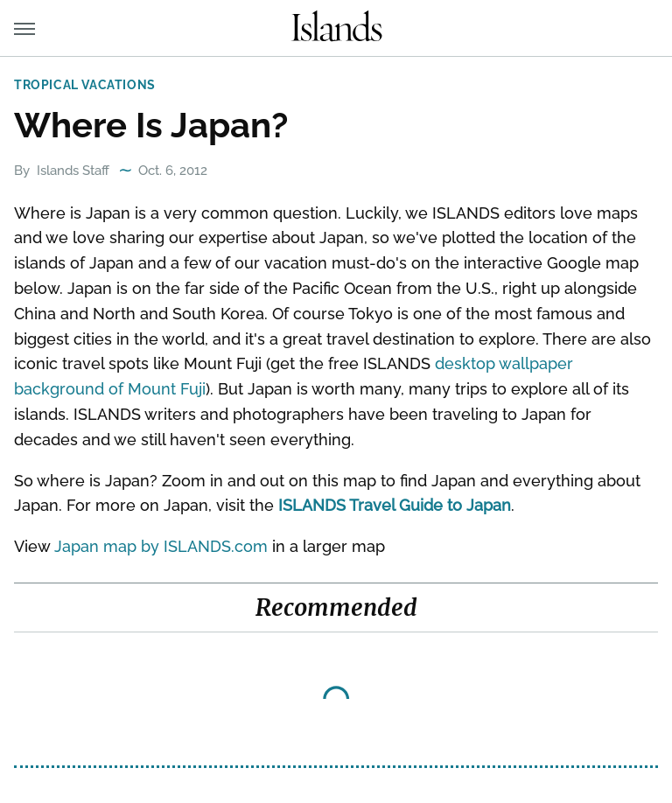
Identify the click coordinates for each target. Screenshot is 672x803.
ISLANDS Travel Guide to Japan (395, 505)
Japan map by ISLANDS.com (161, 546)
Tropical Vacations (85, 85)
